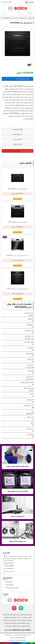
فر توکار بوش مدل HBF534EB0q (11, 18)
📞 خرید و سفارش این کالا (24, 79)
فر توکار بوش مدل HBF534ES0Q (18, 222)
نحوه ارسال (8, 582)
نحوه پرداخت (9, 585)
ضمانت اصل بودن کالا (11, 588)
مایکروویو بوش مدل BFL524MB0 (17, 189)
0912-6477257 (7, 2)
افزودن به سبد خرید (26, 151)
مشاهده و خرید (18, 199)
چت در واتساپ (10, 571)
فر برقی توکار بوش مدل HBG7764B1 (18, 289)
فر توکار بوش (23, 18)
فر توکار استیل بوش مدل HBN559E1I (18, 256)
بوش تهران (31, 18)
